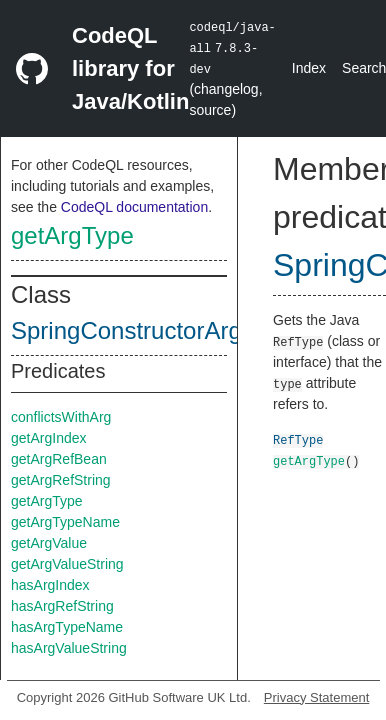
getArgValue (49, 543)
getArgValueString (67, 564)
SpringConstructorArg (126, 330)
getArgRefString (61, 480)
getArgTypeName (65, 522)
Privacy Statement (317, 697)
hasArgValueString (69, 648)
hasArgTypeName (67, 627)
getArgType (72, 235)
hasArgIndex (50, 585)
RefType (298, 439)
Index (309, 68)
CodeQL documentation (134, 207)
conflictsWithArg (61, 417)
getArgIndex (49, 438)
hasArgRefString (62, 606)
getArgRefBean (59, 459)
